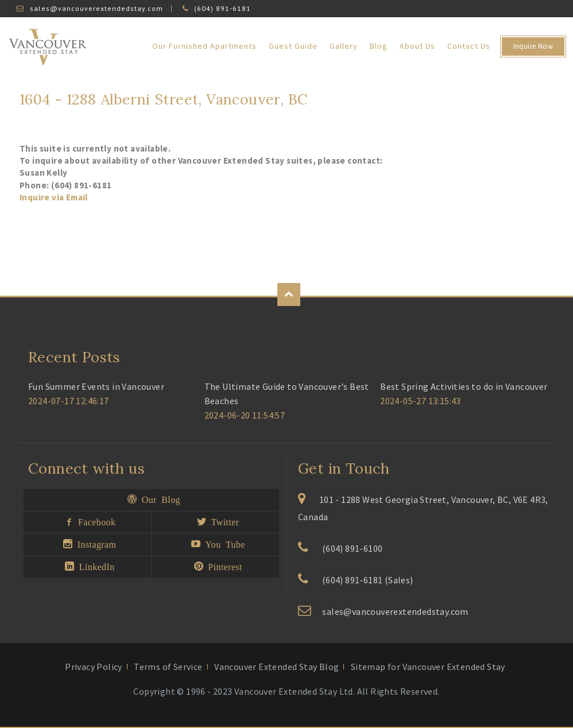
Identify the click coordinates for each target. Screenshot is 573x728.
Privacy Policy (94, 667)
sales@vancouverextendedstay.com (96, 8)
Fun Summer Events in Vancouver (96, 386)
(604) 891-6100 (353, 548)
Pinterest (223, 566)
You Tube (223, 544)
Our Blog (158, 499)
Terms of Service (168, 667)
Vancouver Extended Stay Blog (276, 667)
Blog (379, 46)
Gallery (344, 46)
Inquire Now (533, 46)
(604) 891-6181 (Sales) (368, 580)
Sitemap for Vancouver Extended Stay (428, 667)
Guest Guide (293, 46)
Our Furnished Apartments (204, 46)
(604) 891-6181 (222, 8)
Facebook (95, 521)
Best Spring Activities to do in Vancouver (464, 386)
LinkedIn (94, 566)
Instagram (94, 544)
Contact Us (469, 46)
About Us (417, 46)
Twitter (222, 521)
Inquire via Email (54, 197)
